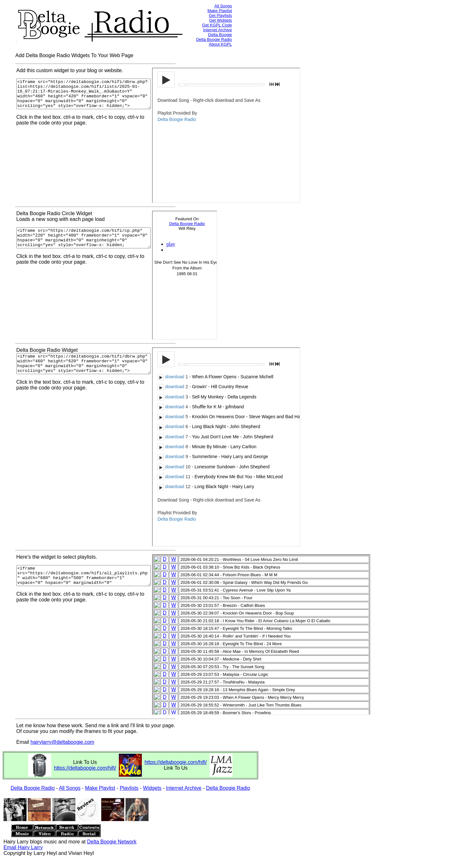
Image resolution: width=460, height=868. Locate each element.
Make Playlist (220, 11)
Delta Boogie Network (112, 842)
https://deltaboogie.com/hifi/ (85, 768)
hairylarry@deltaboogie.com (62, 742)
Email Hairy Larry (23, 847)
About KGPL (220, 44)
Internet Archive (218, 30)
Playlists (129, 788)
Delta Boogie (220, 35)
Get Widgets (220, 20)
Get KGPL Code (217, 25)
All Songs (223, 6)
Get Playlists (220, 15)
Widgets (152, 788)
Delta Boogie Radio (214, 39)
